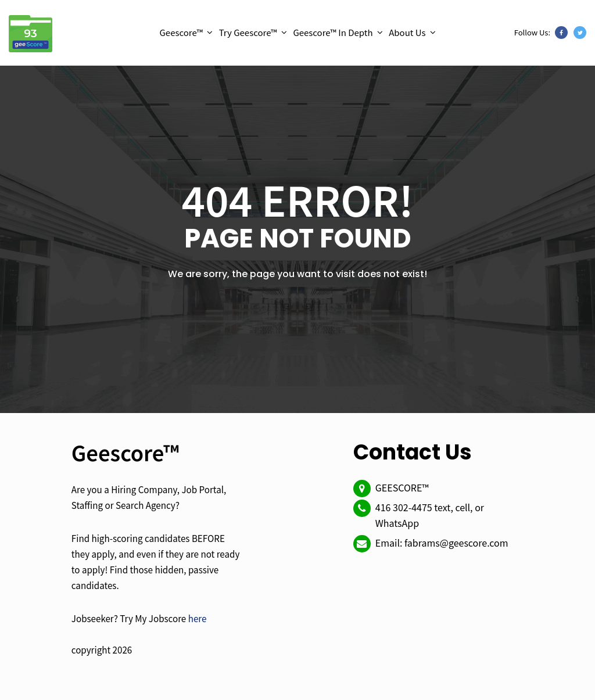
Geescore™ (181, 32)
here (198, 618)
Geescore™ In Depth (333, 32)
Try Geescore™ (248, 32)
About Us (407, 32)
